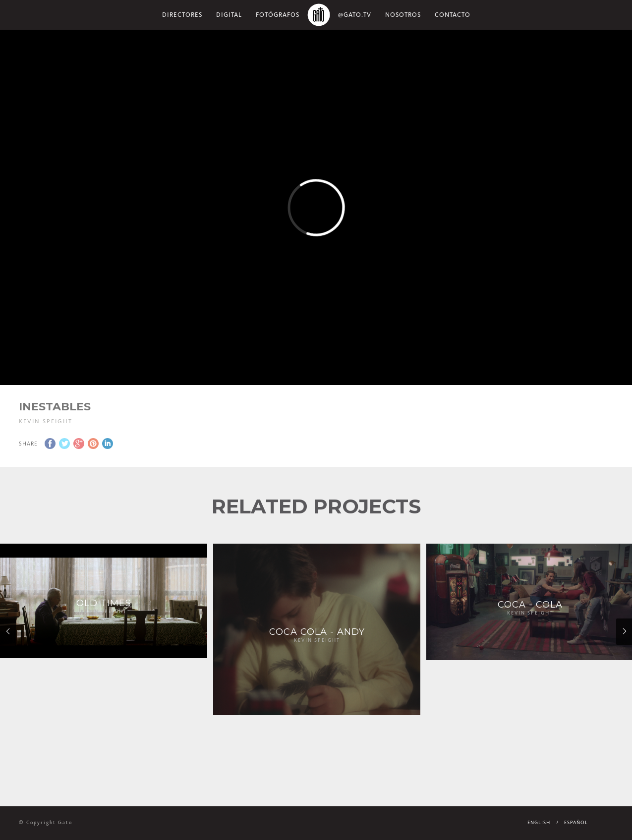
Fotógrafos (278, 15)
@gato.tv (355, 15)
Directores (182, 15)
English (539, 823)
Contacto (453, 15)
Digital (229, 15)
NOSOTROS (403, 15)
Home (319, 15)
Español (576, 823)
